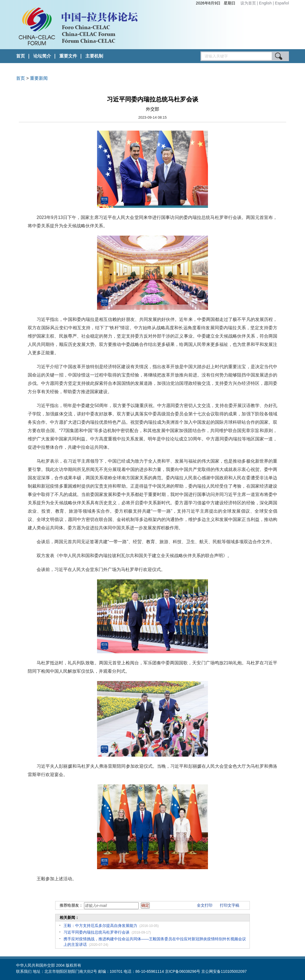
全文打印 (205, 905)
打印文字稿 (230, 905)
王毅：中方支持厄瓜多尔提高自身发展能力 (100, 926)
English (266, 3)
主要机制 (94, 56)
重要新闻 (39, 78)
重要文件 (68, 56)
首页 (21, 56)
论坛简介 (42, 56)
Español (282, 3)
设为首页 (248, 3)
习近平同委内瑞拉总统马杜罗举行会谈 (96, 932)
